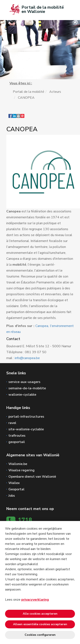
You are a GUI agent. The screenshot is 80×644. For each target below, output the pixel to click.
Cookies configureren (40, 635)
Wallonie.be (18, 464)
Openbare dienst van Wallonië (32, 477)
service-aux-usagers (24, 382)
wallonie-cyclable (22, 395)
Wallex (14, 483)
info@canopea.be (27, 358)
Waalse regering (21, 470)
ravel (12, 423)
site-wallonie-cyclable (26, 429)
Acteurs (55, 92)
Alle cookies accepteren (40, 614)
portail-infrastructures (26, 417)
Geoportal (16, 489)
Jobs (12, 496)
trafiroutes (17, 436)
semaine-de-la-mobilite (27, 388)
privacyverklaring (35, 600)
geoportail (17, 442)
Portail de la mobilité (29, 92)
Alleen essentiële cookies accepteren (40, 624)
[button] (18, 118)
